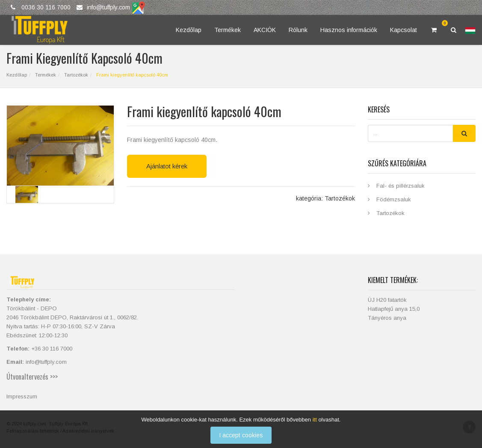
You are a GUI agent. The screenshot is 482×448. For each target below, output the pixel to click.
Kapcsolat (404, 30)
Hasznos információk (349, 30)
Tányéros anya (387, 318)
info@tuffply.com (108, 7)
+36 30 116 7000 (52, 349)
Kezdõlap (189, 30)
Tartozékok (75, 75)
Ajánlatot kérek (167, 166)
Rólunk (298, 30)
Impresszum (22, 396)
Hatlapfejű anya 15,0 (394, 309)
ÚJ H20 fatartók (387, 300)
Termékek (228, 30)
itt (315, 423)
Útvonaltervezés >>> (32, 377)
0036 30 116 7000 (46, 7)
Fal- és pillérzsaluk (401, 186)
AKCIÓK (265, 30)
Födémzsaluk (394, 199)
